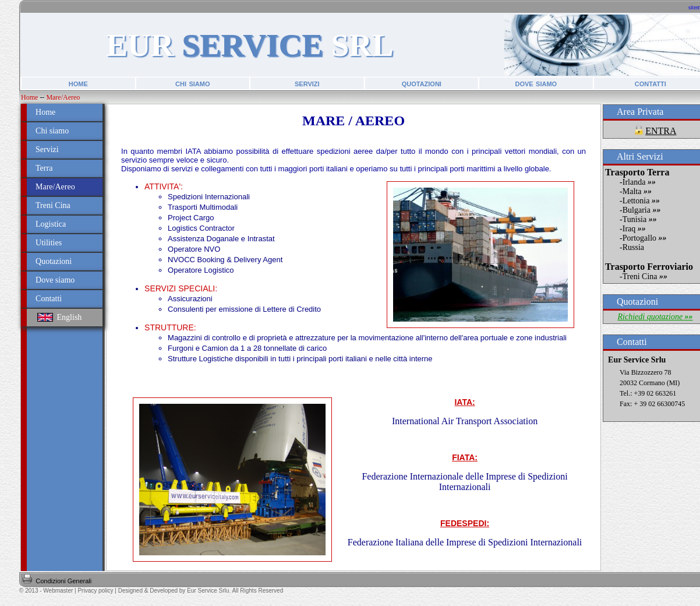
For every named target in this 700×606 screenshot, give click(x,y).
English (59, 317)
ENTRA (661, 131)
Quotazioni (54, 261)
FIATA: (465, 457)
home (78, 83)
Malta (637, 191)
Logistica (51, 224)
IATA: (464, 402)
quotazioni (422, 83)
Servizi (47, 149)
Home (29, 97)
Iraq (634, 229)
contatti (650, 83)
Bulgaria (642, 210)
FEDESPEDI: (465, 523)
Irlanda (639, 182)
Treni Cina (53, 205)
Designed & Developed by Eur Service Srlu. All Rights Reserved (201, 591)
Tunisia (640, 219)
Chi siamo (52, 131)
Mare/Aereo (63, 97)
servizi (307, 83)
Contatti (49, 299)
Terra (44, 168)
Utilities (49, 243)
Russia (633, 247)
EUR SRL (250, 45)
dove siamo (536, 83)
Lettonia (641, 201)
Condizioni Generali (63, 581)
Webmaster (58, 591)
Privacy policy (95, 591)
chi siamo (192, 83)
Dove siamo (55, 280)
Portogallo (645, 238)
